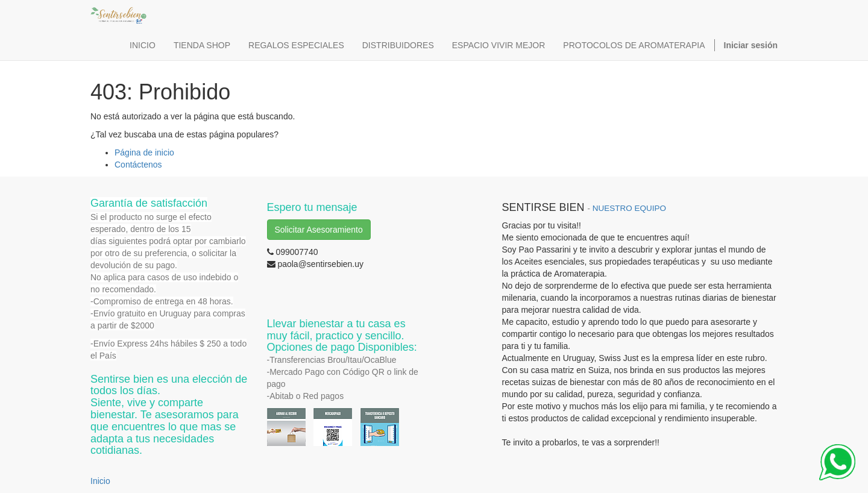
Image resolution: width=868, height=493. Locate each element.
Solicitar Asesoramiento (319, 230)
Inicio (100, 481)
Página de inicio (144, 152)
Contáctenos (138, 165)
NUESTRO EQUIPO (629, 208)
